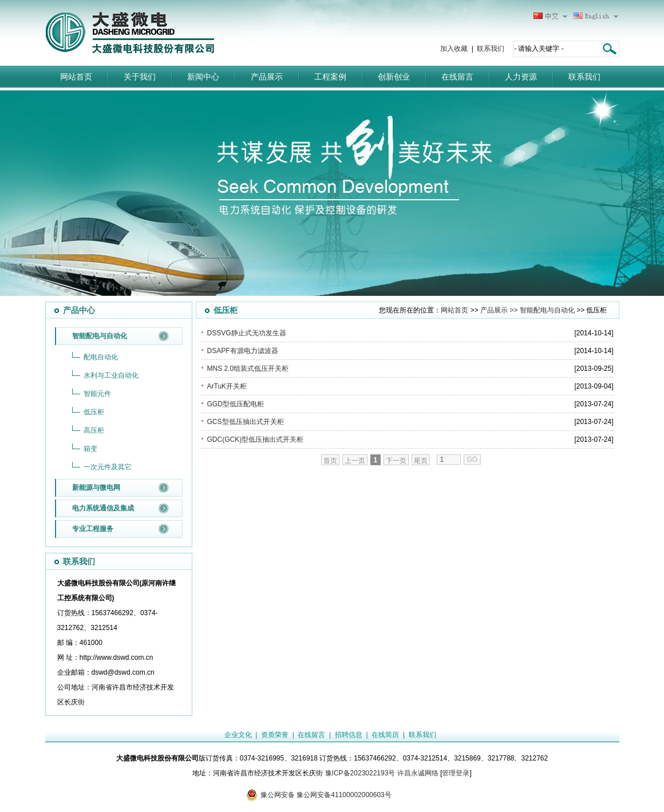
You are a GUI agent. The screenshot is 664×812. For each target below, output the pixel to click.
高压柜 (94, 430)
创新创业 (394, 77)
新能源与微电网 (96, 488)
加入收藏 (454, 49)
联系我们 (491, 49)
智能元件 (97, 394)
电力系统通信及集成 (103, 508)
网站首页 (76, 77)
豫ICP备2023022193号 (360, 773)
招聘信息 (349, 735)
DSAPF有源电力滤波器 (243, 351)
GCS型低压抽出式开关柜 (246, 422)
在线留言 (457, 77)
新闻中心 (203, 77)
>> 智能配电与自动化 (541, 310)
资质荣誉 (275, 735)
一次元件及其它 (108, 467)
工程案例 (330, 77)
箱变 (90, 449)
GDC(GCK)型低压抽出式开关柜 (256, 439)
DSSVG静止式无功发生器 (247, 333)
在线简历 (385, 735)
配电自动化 (101, 357)
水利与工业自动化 (111, 375)
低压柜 (94, 412)
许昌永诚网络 (418, 773)
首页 (330, 461)
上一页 (355, 461)
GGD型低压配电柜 (236, 404)
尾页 (421, 461)
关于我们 (140, 77)
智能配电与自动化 (100, 336)
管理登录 (456, 773)
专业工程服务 (93, 529)
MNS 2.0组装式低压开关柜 (248, 369)
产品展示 (267, 77)
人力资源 (521, 77)
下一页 (396, 461)
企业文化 (238, 735)
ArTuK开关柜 (227, 386)
